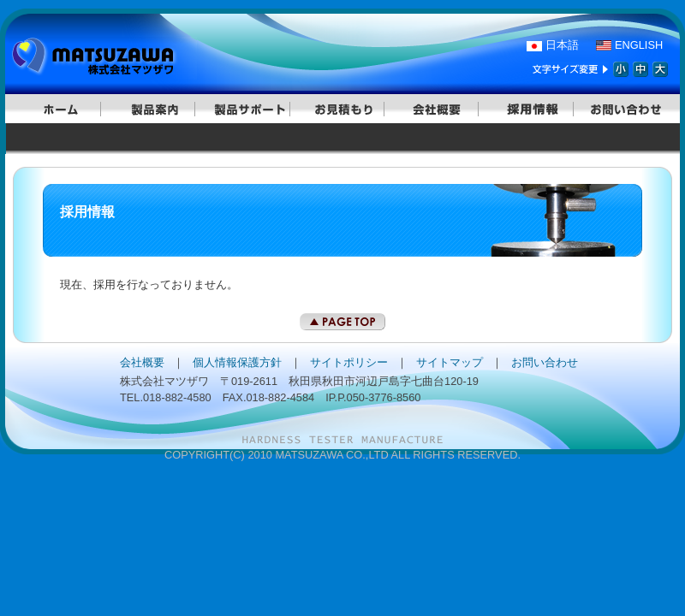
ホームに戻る (59, 109)
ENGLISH (639, 45)
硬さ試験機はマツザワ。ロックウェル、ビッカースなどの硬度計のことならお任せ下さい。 (103, 58)
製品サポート (248, 109)
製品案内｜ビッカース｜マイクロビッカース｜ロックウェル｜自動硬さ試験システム (153, 109)
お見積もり (342, 109)
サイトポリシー (349, 362)
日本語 (562, 45)
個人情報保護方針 (237, 362)
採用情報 (532, 109)
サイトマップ (450, 362)
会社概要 (437, 109)
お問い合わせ (626, 109)
